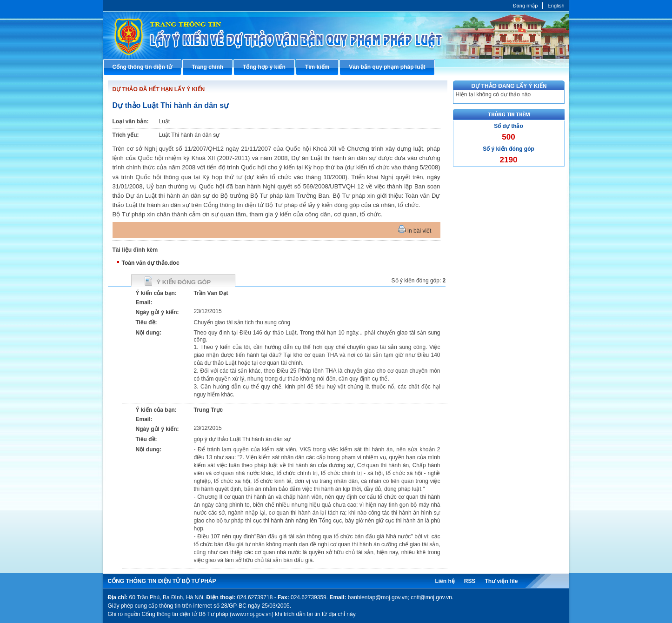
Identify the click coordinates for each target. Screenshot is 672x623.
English (556, 6)
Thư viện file (501, 581)
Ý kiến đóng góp (184, 282)
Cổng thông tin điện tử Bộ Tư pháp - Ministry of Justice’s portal (336, 35)
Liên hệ (445, 581)
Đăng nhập (526, 6)
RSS (470, 581)
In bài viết (415, 231)
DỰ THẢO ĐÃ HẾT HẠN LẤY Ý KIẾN (159, 89)
